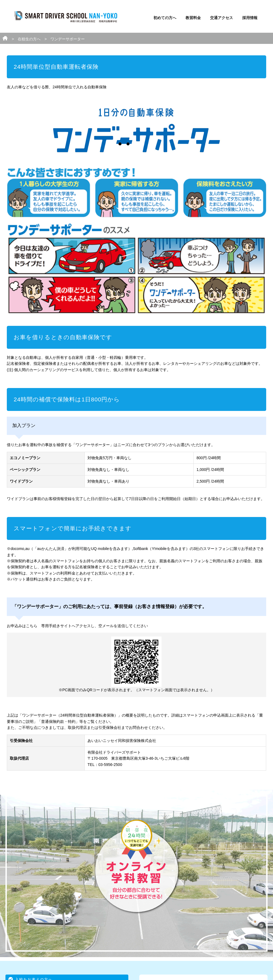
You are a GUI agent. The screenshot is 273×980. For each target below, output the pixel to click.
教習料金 (193, 18)
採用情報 (250, 18)
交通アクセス (222, 18)
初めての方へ (165, 18)
